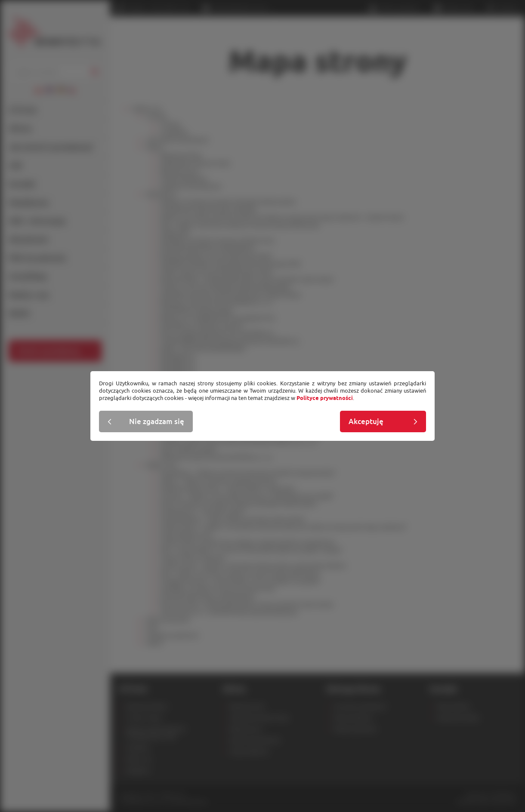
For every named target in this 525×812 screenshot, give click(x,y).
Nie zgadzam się (157, 421)
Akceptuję (366, 421)
